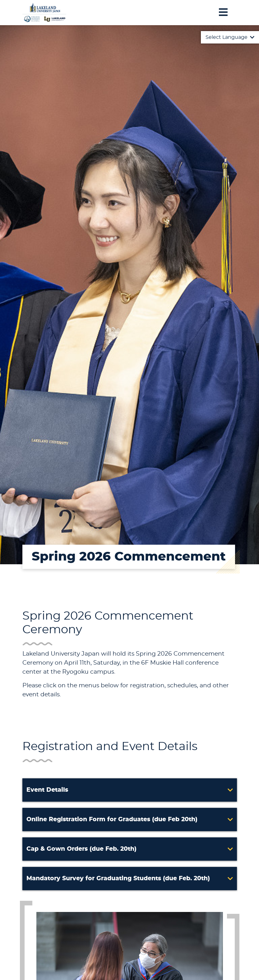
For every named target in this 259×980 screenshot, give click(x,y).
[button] (130, 790)
